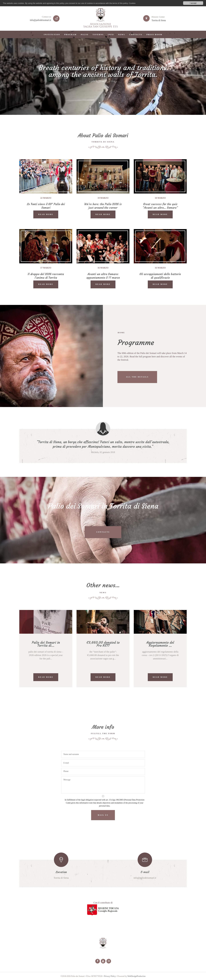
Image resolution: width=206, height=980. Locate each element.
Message (103, 785)
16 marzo (103, 268)
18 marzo (160, 198)
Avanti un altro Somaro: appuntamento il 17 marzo (103, 276)
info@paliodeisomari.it (40, 20)
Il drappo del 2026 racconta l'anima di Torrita (46, 276)
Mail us (103, 815)
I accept (193, 3)
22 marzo (46, 198)
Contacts (103, 532)
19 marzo (103, 198)
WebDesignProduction (136, 976)
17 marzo (46, 268)
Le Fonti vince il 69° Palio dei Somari (46, 206)
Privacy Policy (110, 976)
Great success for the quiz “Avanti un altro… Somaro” (160, 206)
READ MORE (46, 214)
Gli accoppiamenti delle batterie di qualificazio (160, 276)
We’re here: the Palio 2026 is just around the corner (103, 206)
